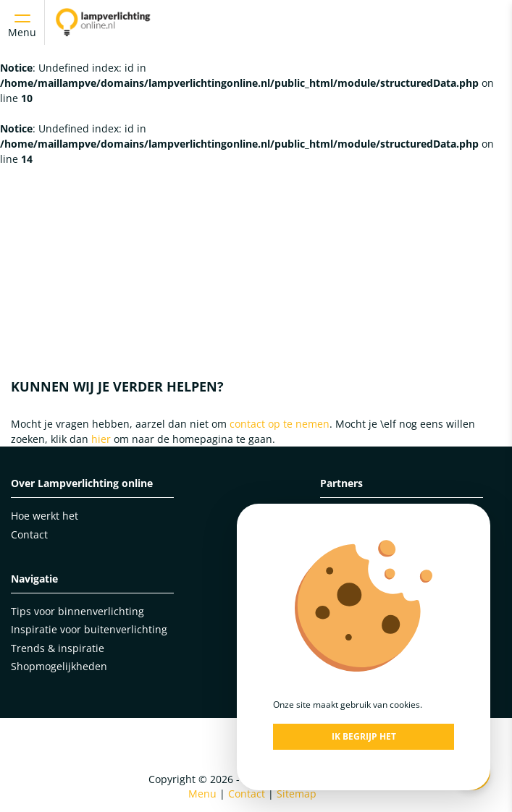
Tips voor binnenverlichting (77, 611)
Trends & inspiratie (58, 648)
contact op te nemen (280, 424)
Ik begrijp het (364, 736)
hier (101, 439)
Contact (29, 534)
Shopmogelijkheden (59, 666)
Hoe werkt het (45, 516)
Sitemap (297, 794)
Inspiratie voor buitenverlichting (89, 629)
